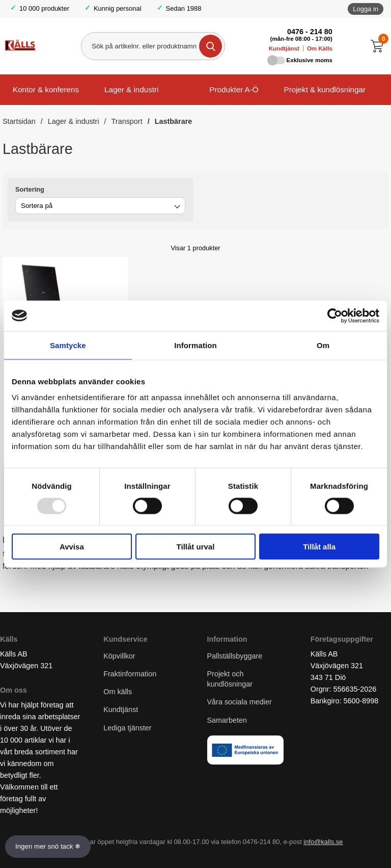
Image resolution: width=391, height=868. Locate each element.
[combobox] (100, 206)
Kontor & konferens (46, 89)
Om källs (118, 692)
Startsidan (19, 121)
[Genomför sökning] (211, 46)
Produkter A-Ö (234, 89)
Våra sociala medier (240, 702)
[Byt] (176, 207)
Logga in (366, 9)
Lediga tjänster (127, 728)
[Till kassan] (380, 46)
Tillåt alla (319, 547)
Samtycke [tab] (68, 345)
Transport (127, 121)
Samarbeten (228, 720)
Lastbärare (174, 121)
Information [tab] (195, 345)
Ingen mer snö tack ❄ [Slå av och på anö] (48, 846)
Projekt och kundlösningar (230, 679)
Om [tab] (323, 345)
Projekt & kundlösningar (325, 89)
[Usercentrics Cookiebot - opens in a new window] (335, 315)
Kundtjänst (284, 48)
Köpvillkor (119, 656)
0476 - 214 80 (310, 32)
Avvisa (72, 547)
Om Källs (320, 48)
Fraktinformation (130, 674)
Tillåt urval (196, 547)
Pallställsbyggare (235, 656)
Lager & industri (131, 89)
